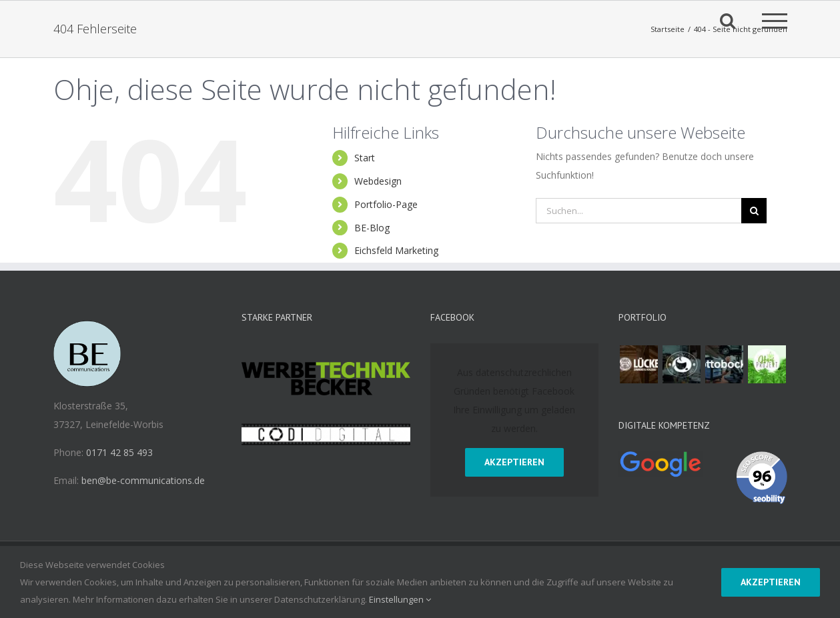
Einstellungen (400, 599)
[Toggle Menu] (775, 21)
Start (365, 158)
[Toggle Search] (728, 20)
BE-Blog (372, 228)
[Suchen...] (639, 211)
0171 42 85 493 (119, 452)
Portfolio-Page (386, 204)
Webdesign (378, 181)
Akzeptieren (514, 462)
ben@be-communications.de (143, 480)
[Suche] (754, 211)
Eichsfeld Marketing (396, 250)
